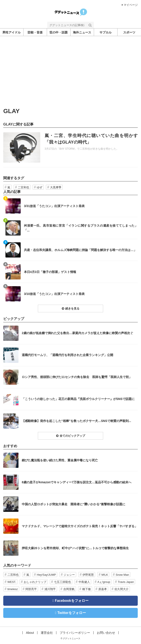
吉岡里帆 (69, 589)
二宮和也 (23, 187)
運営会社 (47, 633)
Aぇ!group (104, 582)
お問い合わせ (106, 633)
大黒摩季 (56, 187)
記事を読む (70, 147)
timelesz (13, 589)
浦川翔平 (50, 589)
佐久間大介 (122, 589)
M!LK (105, 575)
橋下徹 (86, 589)
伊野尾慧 (88, 575)
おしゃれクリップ (35, 582)
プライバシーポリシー (75, 633)
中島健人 (84, 582)
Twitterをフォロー (72, 613)
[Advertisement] (70, 75)
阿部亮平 (31, 589)
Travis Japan (126, 582)
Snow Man (122, 575)
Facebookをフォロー (72, 601)
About (30, 633)
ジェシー (69, 575)
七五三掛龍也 (62, 582)
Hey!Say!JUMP (46, 575)
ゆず (40, 187)
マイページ (130, 5)
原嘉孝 (103, 589)
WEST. (12, 582)
